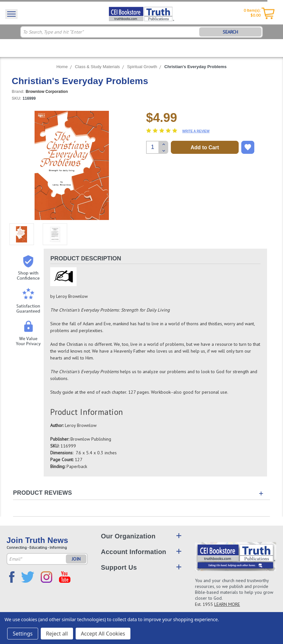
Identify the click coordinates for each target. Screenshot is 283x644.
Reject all (57, 634)
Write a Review (196, 131)
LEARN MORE (227, 604)
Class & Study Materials (97, 67)
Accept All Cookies (103, 634)
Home (62, 67)
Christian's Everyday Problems (195, 67)
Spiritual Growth (142, 67)
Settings (23, 634)
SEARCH (230, 32)
